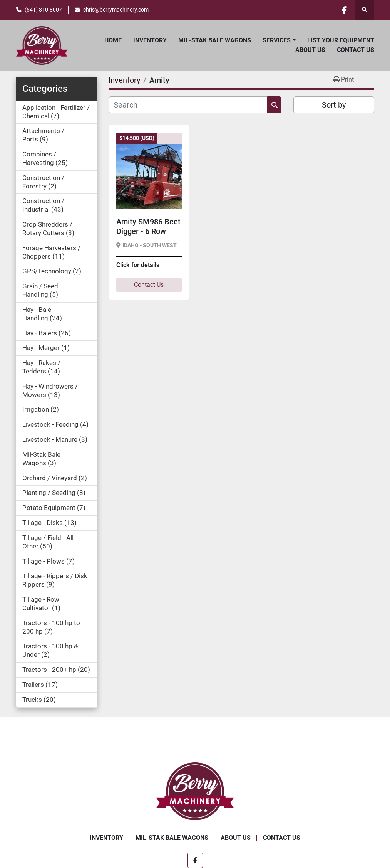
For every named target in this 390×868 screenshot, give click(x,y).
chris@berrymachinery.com (116, 10)
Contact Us (356, 50)
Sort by (334, 105)
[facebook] (345, 10)
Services (277, 40)
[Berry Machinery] (195, 791)
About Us (310, 50)
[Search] (188, 105)
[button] (279, 40)
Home (113, 40)
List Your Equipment (341, 40)
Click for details (138, 265)
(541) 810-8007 (43, 10)
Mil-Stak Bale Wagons (215, 40)
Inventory (150, 40)
